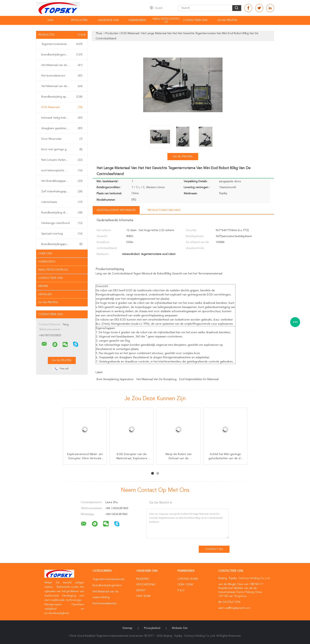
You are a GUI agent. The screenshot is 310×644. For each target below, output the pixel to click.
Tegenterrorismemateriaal (62, 44)
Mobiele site (180, 628)
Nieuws (43, 286)
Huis (50, 20)
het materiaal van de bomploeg (156, 379)
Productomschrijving (164, 210)
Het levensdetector (62, 76)
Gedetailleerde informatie (116, 210)
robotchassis (62, 202)
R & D (181, 590)
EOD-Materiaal (62, 107)
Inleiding (143, 579)
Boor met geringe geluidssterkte (62, 149)
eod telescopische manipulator (62, 170)
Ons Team (143, 596)
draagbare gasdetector (62, 128)
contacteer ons (195, 20)
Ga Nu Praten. (227, 20)
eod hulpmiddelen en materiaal (199, 379)
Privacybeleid (152, 628)
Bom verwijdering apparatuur (115, 379)
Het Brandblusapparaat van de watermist (63, 181)
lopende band (188, 579)
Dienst (141, 590)
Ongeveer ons (108, 20)
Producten (79, 20)
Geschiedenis (146, 585)
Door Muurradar (62, 139)
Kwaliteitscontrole (166, 20)
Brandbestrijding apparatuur (62, 97)
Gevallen (45, 294)
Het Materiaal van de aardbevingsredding (63, 86)
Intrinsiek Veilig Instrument (62, 118)
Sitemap (127, 628)
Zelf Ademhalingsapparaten (62, 192)
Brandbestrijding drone (62, 213)
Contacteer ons (50, 278)
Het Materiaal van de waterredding (63, 65)
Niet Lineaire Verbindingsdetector (62, 160)
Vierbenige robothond (62, 223)
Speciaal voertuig (62, 234)
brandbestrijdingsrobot (62, 55)
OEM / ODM (185, 585)
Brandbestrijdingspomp (62, 244)
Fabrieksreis (137, 20)
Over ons (45, 254)
